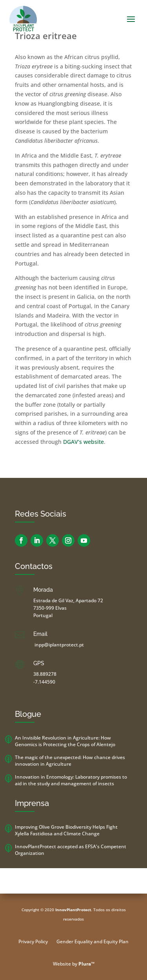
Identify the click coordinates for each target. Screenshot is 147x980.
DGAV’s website (83, 442)
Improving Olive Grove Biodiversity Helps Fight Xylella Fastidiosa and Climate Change (66, 830)
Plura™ (86, 964)
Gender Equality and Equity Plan (93, 942)
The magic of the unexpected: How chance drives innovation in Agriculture (70, 761)
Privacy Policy (33, 942)
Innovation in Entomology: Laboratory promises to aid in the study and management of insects (71, 780)
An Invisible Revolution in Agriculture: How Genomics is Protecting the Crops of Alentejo (65, 741)
